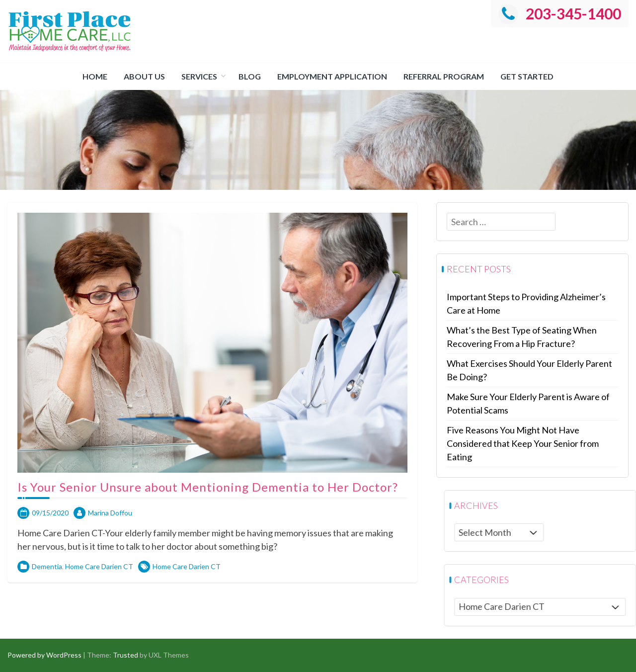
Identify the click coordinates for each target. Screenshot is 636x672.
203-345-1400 (560, 13)
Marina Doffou (110, 556)
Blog (250, 76)
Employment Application (332, 76)
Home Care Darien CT (99, 610)
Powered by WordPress (44, 655)
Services (199, 76)
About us (144, 76)
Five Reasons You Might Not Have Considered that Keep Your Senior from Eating (545, 443)
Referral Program (444, 76)
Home (95, 76)
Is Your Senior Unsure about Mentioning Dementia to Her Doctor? (208, 531)
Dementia (47, 610)
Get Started (527, 76)
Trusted (125, 655)
